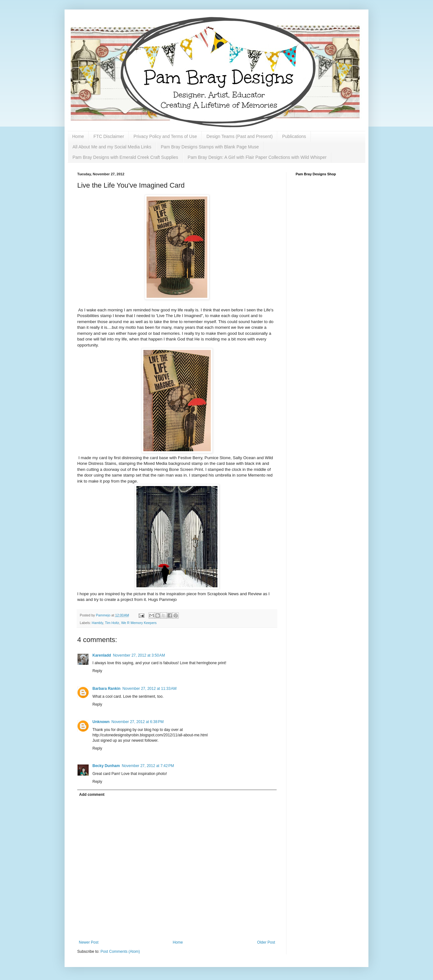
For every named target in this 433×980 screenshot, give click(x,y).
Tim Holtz (112, 623)
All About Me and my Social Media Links (112, 147)
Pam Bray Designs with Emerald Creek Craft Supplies (125, 157)
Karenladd (102, 655)
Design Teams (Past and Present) (239, 136)
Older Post (266, 942)
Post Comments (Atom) (120, 952)
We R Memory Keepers (139, 623)
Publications (294, 136)
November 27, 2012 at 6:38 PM (138, 722)
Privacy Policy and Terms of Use (165, 136)
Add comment (92, 795)
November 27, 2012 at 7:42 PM (148, 766)
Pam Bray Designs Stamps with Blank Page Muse (210, 147)
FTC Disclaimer (109, 136)
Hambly (97, 623)
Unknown (101, 722)
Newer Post (89, 942)
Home (78, 136)
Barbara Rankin (107, 689)
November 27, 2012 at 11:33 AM (150, 689)
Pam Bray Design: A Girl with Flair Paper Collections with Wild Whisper (257, 157)
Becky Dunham (106, 766)
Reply (97, 671)
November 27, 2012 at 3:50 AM (139, 655)
